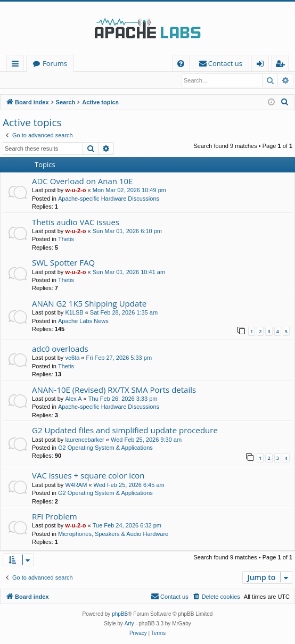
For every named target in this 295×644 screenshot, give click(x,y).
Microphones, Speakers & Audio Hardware (113, 534)
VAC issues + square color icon (88, 476)
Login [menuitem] (262, 65)
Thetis (66, 240)
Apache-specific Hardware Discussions (109, 199)
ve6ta (72, 358)
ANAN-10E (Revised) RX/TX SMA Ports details (114, 390)
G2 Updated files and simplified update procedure (125, 431)
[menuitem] (181, 64)
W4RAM (76, 485)
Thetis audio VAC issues (76, 222)
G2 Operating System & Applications (105, 448)
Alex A (73, 399)
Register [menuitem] (282, 65)
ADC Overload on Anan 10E (82, 181)
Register (56, 80)
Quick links (17, 65)
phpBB (120, 614)
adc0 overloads (60, 349)
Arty (129, 624)
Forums (55, 63)
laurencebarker (84, 440)
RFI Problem (55, 517)
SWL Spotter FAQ (63, 263)
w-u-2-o (75, 191)
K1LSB (74, 313)
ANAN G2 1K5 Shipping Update (89, 304)
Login (20, 80)
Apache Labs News (83, 321)
